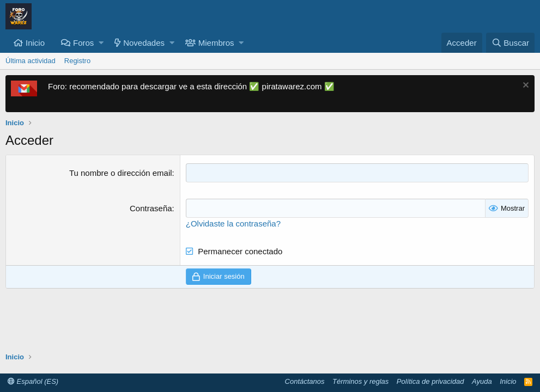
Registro (77, 61)
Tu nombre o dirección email (121, 173)
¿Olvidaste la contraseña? (233, 223)
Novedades (144, 43)
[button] (101, 43)
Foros (83, 43)
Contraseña (151, 208)
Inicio (35, 43)
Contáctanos (305, 381)
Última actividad (31, 61)
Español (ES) (33, 381)
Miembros (216, 43)
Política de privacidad (430, 381)
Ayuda (482, 381)
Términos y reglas (360, 381)
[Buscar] (510, 43)
